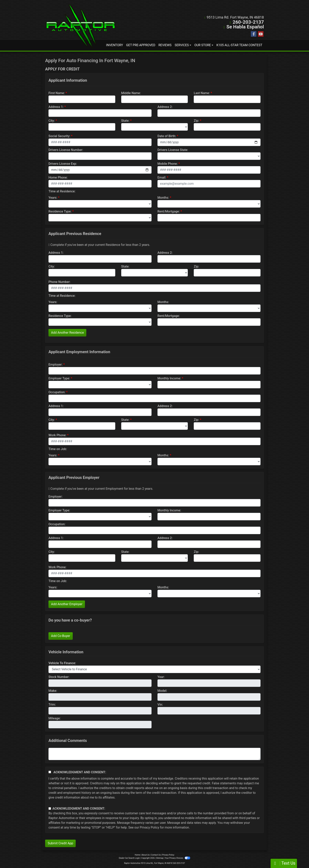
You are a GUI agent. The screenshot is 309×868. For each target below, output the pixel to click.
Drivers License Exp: (63, 164)
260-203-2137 (248, 22)
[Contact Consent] (50, 809)
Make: (53, 691)
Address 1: (56, 107)
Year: (161, 677)
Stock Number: (59, 677)
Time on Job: (58, 449)
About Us (146, 855)
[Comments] (154, 754)
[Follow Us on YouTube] (261, 34)
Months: (163, 198)
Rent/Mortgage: (169, 211)
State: (125, 121)
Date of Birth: (167, 136)
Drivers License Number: (66, 150)
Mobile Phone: (168, 164)
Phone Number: (59, 282)
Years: (53, 198)
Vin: (160, 705)
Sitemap (160, 858)
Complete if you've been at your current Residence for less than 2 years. (99, 245)
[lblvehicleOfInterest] (154, 669)
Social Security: (59, 136)
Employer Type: (59, 378)
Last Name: (202, 93)
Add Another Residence (67, 333)
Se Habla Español (245, 27)
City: (52, 121)
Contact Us (156, 855)
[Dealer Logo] (81, 26)
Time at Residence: (62, 191)
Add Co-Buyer (61, 636)
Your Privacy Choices (177, 858)
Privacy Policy (149, 827)
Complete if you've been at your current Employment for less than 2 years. (101, 489)
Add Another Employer (67, 604)
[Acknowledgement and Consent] (50, 772)
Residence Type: (60, 211)
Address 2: (165, 107)
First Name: (57, 93)
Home (137, 855)
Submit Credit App (60, 843)
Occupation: (57, 392)
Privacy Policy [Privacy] (168, 855)
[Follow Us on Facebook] (254, 34)
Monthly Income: (169, 378)
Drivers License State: (173, 150)
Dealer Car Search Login (129, 858)
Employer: (55, 365)
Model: (162, 691)
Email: (162, 177)
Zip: (196, 121)
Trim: (52, 705)
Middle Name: (131, 93)
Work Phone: (57, 435)
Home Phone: (58, 177)
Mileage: (54, 718)
